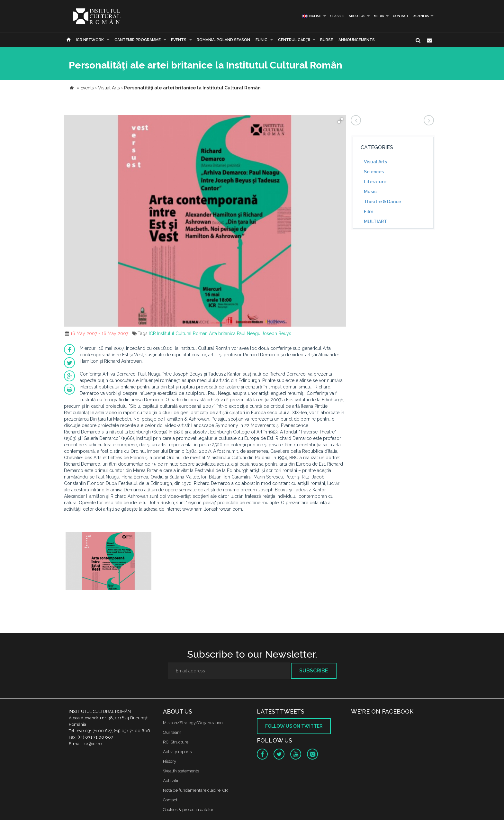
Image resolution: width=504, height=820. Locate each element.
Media (379, 16)
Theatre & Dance (382, 202)
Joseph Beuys (276, 333)
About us (357, 16)
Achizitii (171, 781)
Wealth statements (181, 771)
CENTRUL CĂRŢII (294, 40)
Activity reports (177, 752)
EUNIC (261, 40)
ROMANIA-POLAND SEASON (223, 40)
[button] (340, 121)
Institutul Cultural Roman (182, 333)
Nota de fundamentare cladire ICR (195, 790)
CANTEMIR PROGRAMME (138, 40)
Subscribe (314, 671)
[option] (108, 562)
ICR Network (90, 40)
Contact (401, 16)
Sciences (374, 172)
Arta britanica (222, 333)
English (312, 16)
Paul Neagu (249, 333)
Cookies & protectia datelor (188, 810)
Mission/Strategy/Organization (193, 723)
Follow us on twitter (294, 726)
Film (369, 212)
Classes (337, 16)
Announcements (357, 40)
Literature (375, 182)
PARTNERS (421, 16)
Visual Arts (375, 162)
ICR (152, 333)
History (170, 761)
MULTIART (375, 222)
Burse (327, 40)
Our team (172, 732)
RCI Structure (176, 742)
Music (370, 192)
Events (179, 40)
